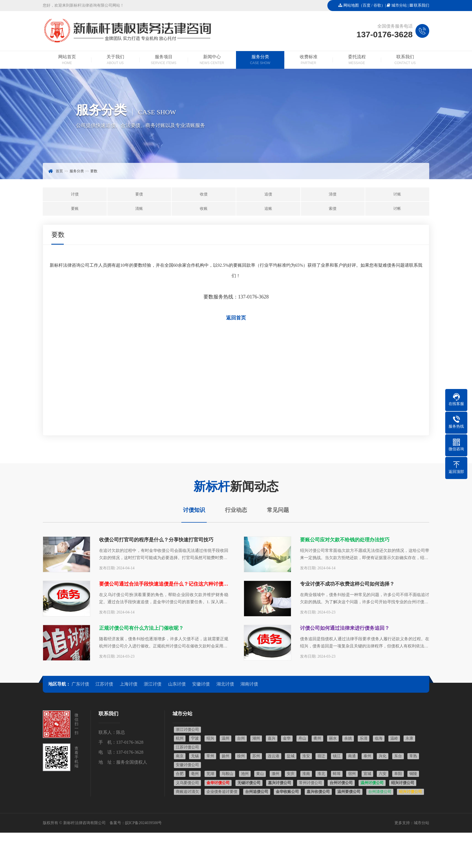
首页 (59, 171)
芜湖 (210, 774)
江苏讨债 (104, 684)
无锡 (195, 756)
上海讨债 (129, 684)
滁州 (275, 774)
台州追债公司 (257, 792)
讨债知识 (194, 510)
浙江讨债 (153, 684)
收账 (204, 209)
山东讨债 (177, 684)
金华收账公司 (287, 792)
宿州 (352, 774)
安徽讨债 (201, 684)
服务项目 (164, 60)
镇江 (337, 756)
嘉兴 (272, 738)
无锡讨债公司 (249, 783)
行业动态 (236, 510)
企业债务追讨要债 (222, 792)
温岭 (394, 738)
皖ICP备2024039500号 (144, 823)
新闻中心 (212, 60)
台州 (241, 738)
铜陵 (413, 774)
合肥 (180, 774)
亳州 (195, 774)
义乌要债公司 (187, 783)
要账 (75, 209)
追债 (268, 194)
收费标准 (308, 60)
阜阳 (398, 774)
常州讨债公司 (311, 783)
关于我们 (115, 60)
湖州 (256, 738)
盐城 (291, 756)
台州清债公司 (380, 792)
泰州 (367, 756)
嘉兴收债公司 (318, 792)
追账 (268, 209)
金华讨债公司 (218, 783)
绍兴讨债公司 (403, 783)
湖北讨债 (225, 684)
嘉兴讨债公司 (280, 783)
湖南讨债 (249, 684)
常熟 (413, 756)
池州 (245, 774)
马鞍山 (227, 774)
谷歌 (377, 5)
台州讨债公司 (341, 783)
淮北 (321, 774)
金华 (287, 738)
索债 (333, 209)
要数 (94, 171)
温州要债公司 (349, 792)
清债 (333, 194)
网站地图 (351, 5)
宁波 (195, 738)
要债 (139, 194)
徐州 (241, 756)
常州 (210, 756)
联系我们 (421, 5)
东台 (398, 756)
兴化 (383, 756)
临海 (379, 738)
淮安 (306, 756)
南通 (352, 756)
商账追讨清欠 (187, 792)
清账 (139, 209)
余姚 (348, 738)
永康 (409, 738)
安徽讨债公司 (187, 765)
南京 (180, 756)
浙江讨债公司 (187, 730)
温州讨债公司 (372, 783)
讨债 (75, 194)
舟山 (302, 738)
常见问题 (278, 510)
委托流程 (357, 60)
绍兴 (210, 738)
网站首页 (67, 60)
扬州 (226, 756)
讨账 (397, 194)
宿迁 (321, 756)
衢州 (317, 738)
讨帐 (397, 209)
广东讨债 (80, 684)
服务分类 (260, 60)
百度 (367, 5)
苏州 (256, 756)
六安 (383, 774)
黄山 (260, 774)
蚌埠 (337, 774)
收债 (204, 194)
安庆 (291, 774)
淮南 (306, 774)
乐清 (364, 738)
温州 (226, 738)
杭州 (180, 738)
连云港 (274, 756)
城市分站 (399, 5)
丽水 (333, 738)
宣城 (367, 774)
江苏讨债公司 (187, 747)
